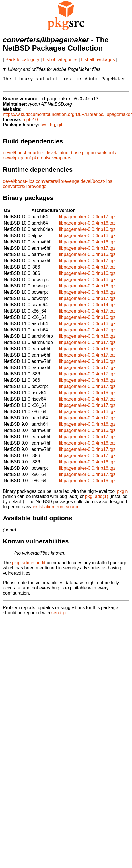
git (60, 128)
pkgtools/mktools (99, 156)
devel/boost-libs (19, 184)
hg (52, 128)
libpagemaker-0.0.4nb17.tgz (87, 220)
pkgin (122, 494)
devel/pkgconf (17, 161)
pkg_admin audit (29, 566)
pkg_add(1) (97, 500)
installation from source (56, 510)
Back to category (22, 60)
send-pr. (60, 616)
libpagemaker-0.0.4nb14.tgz (87, 308)
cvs (44, 128)
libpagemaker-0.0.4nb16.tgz (87, 226)
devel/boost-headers (23, 156)
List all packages (98, 60)
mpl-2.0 (30, 123)
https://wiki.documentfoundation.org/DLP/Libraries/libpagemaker (67, 118)
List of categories (60, 60)
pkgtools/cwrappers (52, 161)
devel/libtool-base (63, 156)
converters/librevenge (58, 184)
